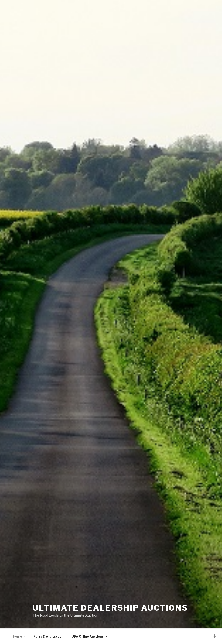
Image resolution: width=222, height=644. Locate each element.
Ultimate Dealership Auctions (110, 608)
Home (20, 636)
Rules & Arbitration (48, 636)
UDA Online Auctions (90, 636)
